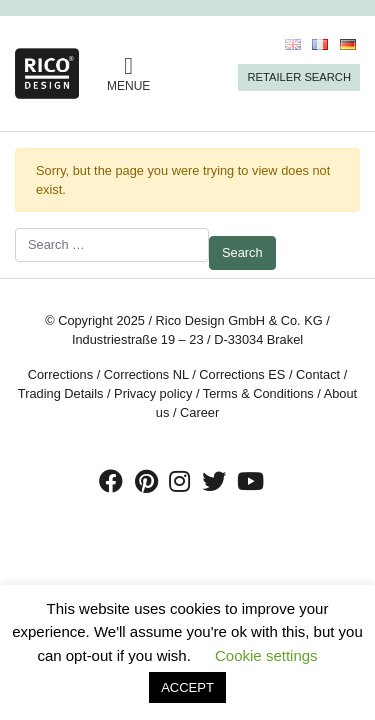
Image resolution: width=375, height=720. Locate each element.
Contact (318, 374)
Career (199, 412)
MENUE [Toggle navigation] (128, 73)
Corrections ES (242, 374)
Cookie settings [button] (266, 655)
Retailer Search (299, 77)
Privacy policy (153, 393)
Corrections (60, 374)
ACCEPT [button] (187, 687)
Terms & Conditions (258, 393)
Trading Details (61, 393)
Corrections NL (146, 374)
